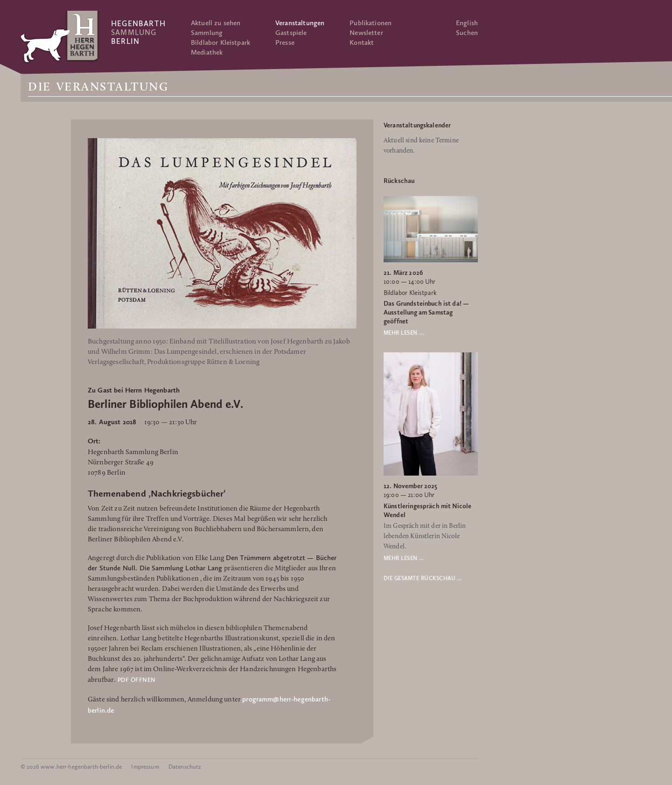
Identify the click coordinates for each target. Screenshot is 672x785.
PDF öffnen (137, 680)
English (467, 23)
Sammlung (207, 33)
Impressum (145, 767)
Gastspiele (291, 33)
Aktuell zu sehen (216, 23)
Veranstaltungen (300, 23)
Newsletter (366, 33)
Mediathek (207, 52)
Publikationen (371, 23)
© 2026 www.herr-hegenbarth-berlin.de (71, 767)
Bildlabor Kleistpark (220, 42)
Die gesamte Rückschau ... (423, 578)
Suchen (467, 33)
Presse (285, 42)
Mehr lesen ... (404, 333)
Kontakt (362, 42)
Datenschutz (185, 767)
